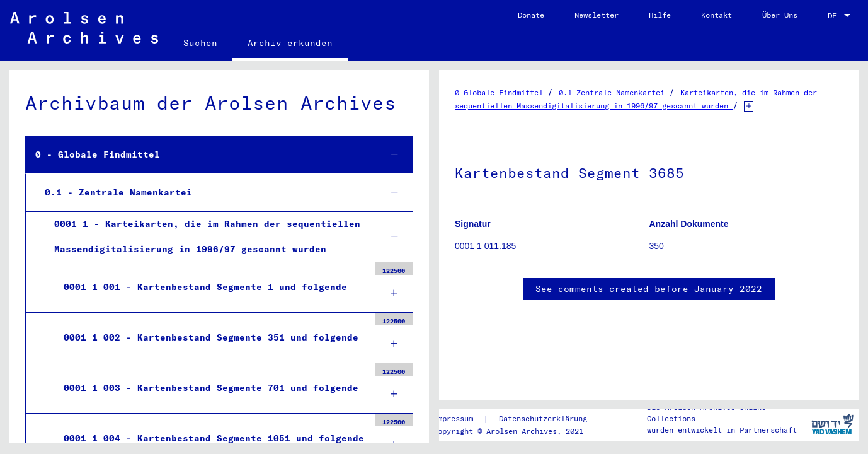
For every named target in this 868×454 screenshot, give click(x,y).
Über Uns (780, 15)
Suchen (200, 43)
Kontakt (717, 15)
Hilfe (660, 15)
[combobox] (840, 16)
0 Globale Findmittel (501, 92)
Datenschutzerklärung (543, 418)
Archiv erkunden (290, 43)
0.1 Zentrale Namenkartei (614, 92)
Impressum (453, 418)
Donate (531, 15)
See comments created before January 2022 (649, 289)
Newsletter (597, 15)
